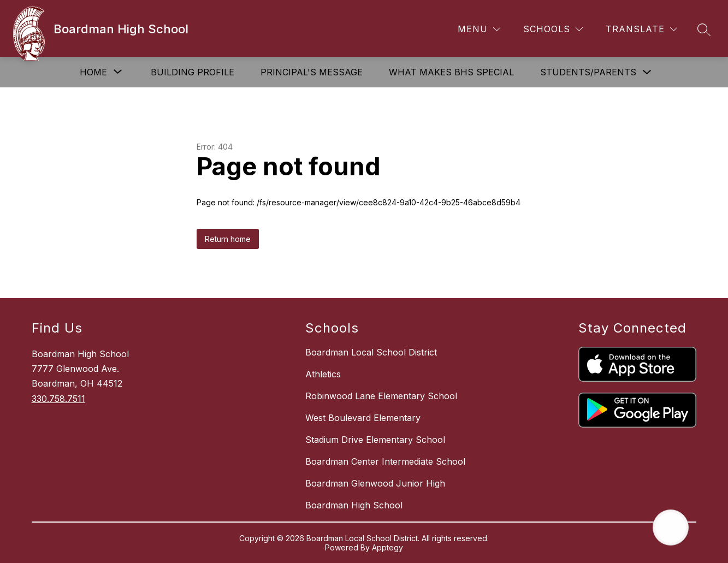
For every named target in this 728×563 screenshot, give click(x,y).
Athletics (323, 374)
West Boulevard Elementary (363, 418)
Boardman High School (354, 505)
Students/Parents (588, 72)
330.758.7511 (58, 399)
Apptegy (387, 547)
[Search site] (704, 29)
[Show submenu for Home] (93, 72)
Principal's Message (312, 72)
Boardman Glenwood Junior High (375, 483)
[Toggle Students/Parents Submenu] (647, 72)
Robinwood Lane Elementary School (381, 396)
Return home (228, 239)
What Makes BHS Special (451, 72)
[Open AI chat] (671, 528)
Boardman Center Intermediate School (385, 461)
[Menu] (479, 29)
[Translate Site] (641, 29)
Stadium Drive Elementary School (375, 440)
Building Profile (193, 72)
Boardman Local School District (371, 352)
